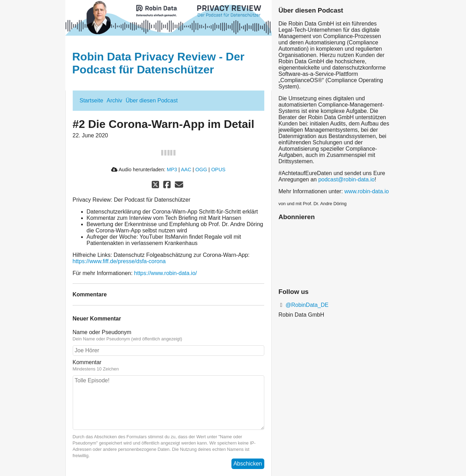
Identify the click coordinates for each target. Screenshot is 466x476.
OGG (201, 170)
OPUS (218, 170)
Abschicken (248, 464)
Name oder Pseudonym (169, 336)
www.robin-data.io (367, 191)
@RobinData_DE (306, 305)
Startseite (92, 100)
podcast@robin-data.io (346, 179)
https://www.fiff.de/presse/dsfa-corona (119, 261)
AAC (186, 170)
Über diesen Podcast (152, 100)
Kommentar (169, 366)
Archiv (114, 100)
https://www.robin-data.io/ (166, 273)
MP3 (172, 170)
